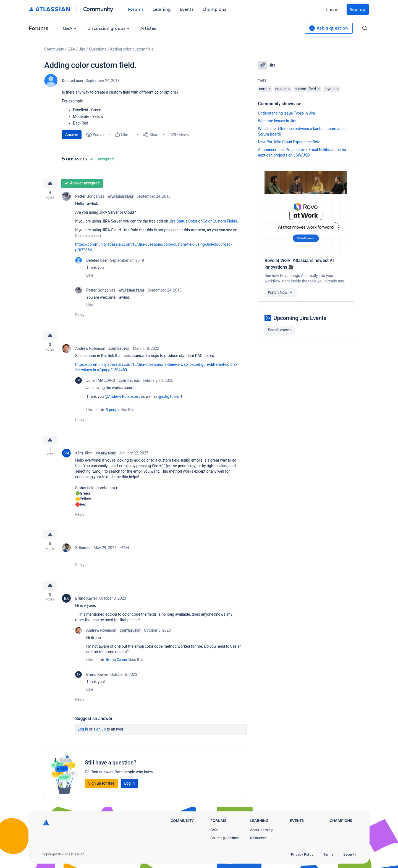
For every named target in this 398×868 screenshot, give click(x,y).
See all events (280, 330)
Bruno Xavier (86, 600)
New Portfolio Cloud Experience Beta (289, 142)
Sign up (358, 9)
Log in (332, 9)
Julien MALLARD (101, 381)
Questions (98, 49)
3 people (113, 410)
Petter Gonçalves (90, 197)
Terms (328, 854)
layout (330, 89)
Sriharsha (83, 549)
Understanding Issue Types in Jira (286, 113)
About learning (261, 830)
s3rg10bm (84, 454)
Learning (162, 9)
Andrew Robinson (90, 349)
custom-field (305, 89)
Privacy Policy (302, 854)
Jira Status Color (183, 221)
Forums (136, 9)
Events (187, 9)
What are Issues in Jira (277, 121)
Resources (258, 838)
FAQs (214, 830)
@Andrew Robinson (121, 397)
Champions (214, 9)
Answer (72, 134)
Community (98, 9)
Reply (80, 315)
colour (281, 89)
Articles (148, 28)
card (263, 89)
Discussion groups (108, 28)
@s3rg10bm (169, 397)
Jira (82, 49)
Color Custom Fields (220, 221)
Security (350, 854)
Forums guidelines (224, 838)
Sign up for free (101, 785)
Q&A (69, 28)
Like (90, 276)
